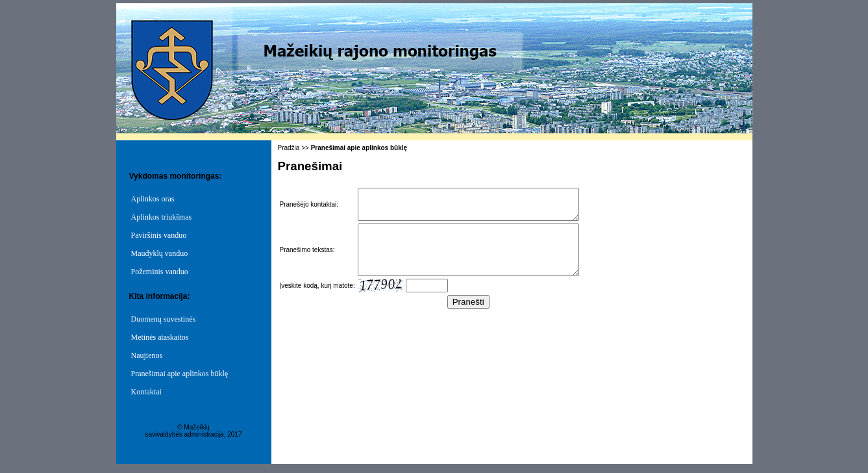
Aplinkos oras (153, 199)
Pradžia (289, 148)
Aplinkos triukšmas (162, 217)
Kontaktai (146, 392)
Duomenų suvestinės (164, 319)
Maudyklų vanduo (160, 253)
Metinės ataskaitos (160, 337)
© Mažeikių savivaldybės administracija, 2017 (194, 431)
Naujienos (147, 355)
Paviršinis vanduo (159, 235)
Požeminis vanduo (160, 272)
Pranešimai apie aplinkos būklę (180, 374)
